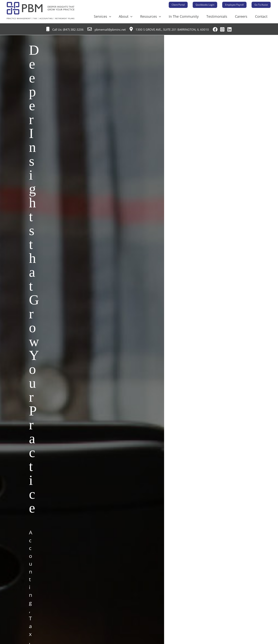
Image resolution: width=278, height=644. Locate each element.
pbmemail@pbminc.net (107, 29)
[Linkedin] (229, 29)
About (130, 16)
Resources (154, 16)
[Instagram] (222, 29)
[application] (114, 16)
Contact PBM (50, 503)
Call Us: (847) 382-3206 (65, 29)
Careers (242, 16)
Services (108, 16)
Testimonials (219, 16)
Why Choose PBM (53, 618)
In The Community (186, 16)
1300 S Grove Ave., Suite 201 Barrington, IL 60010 (169, 29)
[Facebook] (215, 29)
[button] (178, 5)
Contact (262, 16)
